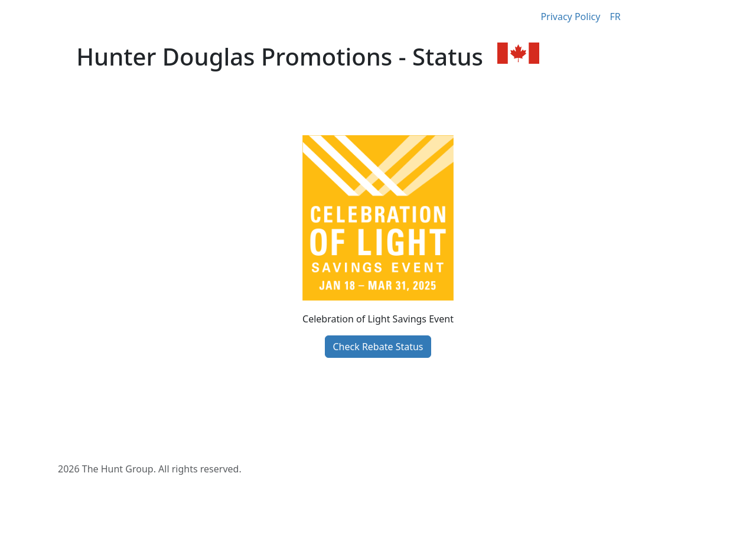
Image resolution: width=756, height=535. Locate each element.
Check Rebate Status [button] (378, 347)
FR (615, 17)
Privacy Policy (570, 17)
